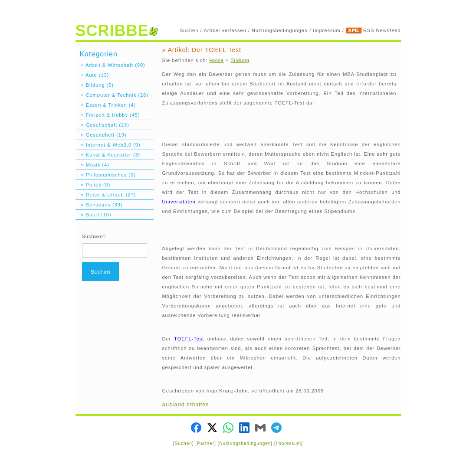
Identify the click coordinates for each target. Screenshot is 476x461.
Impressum (327, 30)
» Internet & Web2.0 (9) (108, 145)
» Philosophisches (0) (106, 175)
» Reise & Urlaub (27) (106, 195)
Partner (206, 443)
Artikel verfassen (225, 30)
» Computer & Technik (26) (112, 95)
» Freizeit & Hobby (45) (108, 115)
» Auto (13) (92, 75)
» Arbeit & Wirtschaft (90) (110, 65)
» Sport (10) (94, 215)
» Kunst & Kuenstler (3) (108, 155)
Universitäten (179, 202)
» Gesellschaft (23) (102, 125)
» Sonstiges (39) (99, 205)
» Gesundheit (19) (101, 135)
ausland (174, 404)
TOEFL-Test (189, 339)
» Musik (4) (92, 165)
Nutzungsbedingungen (280, 30)
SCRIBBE (117, 31)
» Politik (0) (93, 185)
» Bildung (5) (95, 85)
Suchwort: (95, 236)
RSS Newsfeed (382, 30)
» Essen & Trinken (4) (106, 105)
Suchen (189, 30)
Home (216, 60)
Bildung (240, 60)
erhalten (198, 405)
